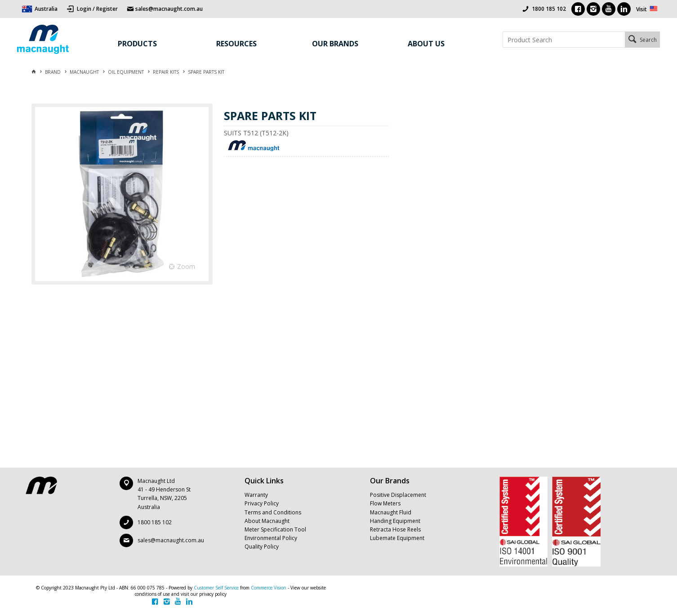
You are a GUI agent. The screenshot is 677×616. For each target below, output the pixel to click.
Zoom (186, 266)
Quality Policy (262, 547)
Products (137, 44)
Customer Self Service (216, 588)
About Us (426, 44)
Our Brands (335, 44)
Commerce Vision (269, 588)
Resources (236, 44)
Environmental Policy (271, 538)
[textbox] (563, 40)
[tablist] (307, 294)
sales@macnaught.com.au (171, 540)
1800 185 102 (549, 9)
